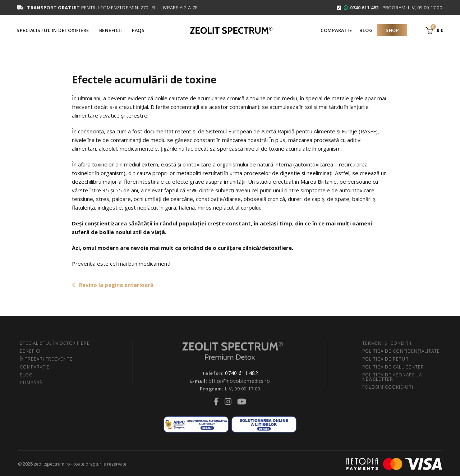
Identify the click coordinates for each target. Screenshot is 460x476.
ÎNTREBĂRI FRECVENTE (46, 359)
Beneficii (111, 30)
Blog (366, 30)
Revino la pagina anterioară (113, 285)
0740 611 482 (241, 373)
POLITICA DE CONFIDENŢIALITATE (401, 351)
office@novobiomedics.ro (239, 380)
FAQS (138, 30)
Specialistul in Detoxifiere (53, 30)
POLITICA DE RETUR (385, 359)
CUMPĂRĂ (31, 383)
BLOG (26, 375)
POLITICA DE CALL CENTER (393, 367)
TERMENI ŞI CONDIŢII (387, 343)
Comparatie (336, 30)
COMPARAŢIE (35, 367)
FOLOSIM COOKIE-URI (388, 387)
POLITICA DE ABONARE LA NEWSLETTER (392, 377)
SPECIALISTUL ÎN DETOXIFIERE (55, 343)
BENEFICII (31, 351)
